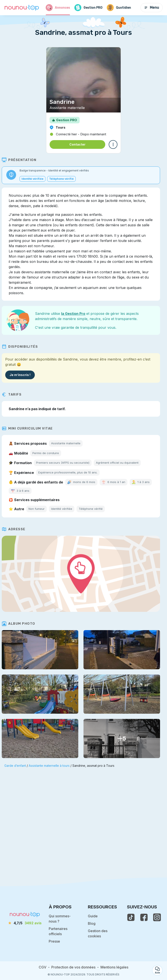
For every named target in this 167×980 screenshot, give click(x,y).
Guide (93, 916)
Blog (92, 923)
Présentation (22, 160)
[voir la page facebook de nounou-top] (144, 917)
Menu (152, 8)
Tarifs (14, 394)
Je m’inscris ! (23, 375)
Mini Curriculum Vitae (30, 428)
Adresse (16, 529)
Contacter (77, 144)
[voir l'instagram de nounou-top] (157, 917)
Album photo (21, 624)
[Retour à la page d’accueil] (22, 8)
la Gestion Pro (76, 314)
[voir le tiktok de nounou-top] (131, 917)
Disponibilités (22, 347)
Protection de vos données (73, 967)
